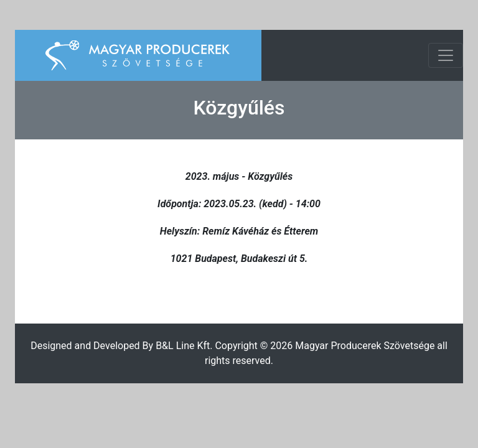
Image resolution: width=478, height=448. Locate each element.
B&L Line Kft (183, 346)
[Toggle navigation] (446, 55)
